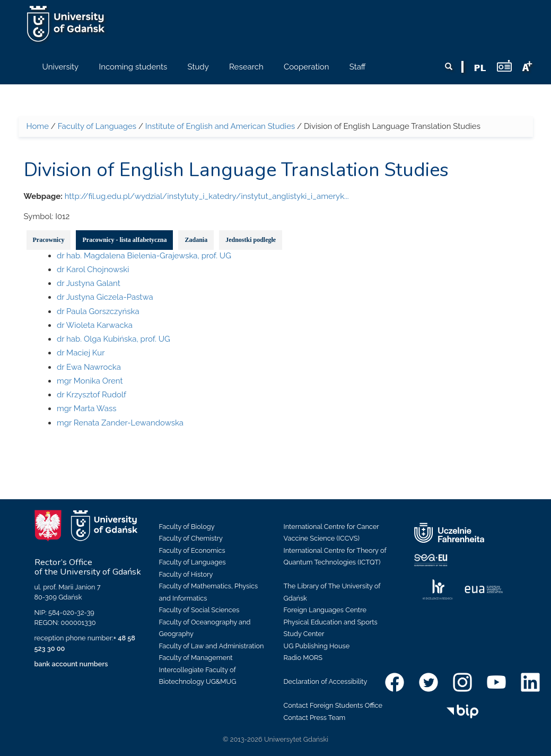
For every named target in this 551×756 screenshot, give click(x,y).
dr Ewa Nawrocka (89, 367)
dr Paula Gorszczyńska (98, 311)
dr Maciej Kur (81, 353)
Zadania (196, 240)
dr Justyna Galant (89, 283)
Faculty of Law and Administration (212, 646)
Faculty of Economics (192, 550)
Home (38, 126)
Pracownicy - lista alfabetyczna (124, 240)
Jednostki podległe (251, 240)
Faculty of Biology (187, 527)
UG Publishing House (317, 646)
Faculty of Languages (97, 126)
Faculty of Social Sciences (199, 610)
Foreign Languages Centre (325, 610)
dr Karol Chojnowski (93, 270)
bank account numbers (71, 664)
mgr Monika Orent (90, 381)
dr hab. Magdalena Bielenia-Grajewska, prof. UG (144, 256)
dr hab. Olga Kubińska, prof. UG (113, 339)
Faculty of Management (196, 658)
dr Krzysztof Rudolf (91, 395)
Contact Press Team (315, 718)
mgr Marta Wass (86, 409)
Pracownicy (49, 240)
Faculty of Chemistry (191, 538)
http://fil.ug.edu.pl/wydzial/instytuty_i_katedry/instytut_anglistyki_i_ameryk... (207, 196)
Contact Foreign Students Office (333, 705)
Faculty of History (186, 574)
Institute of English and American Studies (220, 126)
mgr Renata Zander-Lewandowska (120, 423)
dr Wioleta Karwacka (95, 325)
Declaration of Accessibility (326, 681)
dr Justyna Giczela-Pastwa (105, 297)
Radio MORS (303, 658)
